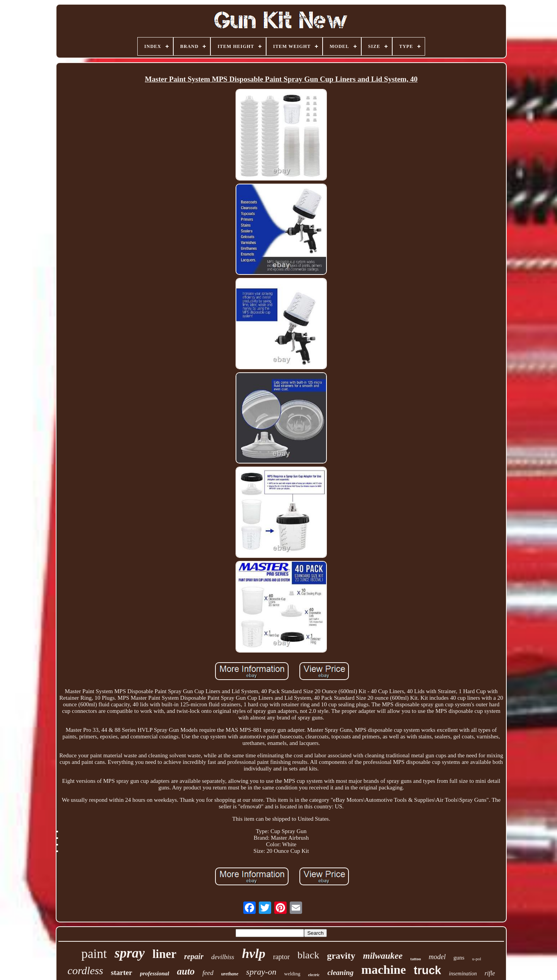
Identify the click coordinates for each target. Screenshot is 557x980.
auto (186, 971)
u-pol (477, 959)
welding (292, 974)
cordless (85, 971)
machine (384, 970)
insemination (463, 974)
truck (428, 970)
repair (194, 956)
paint (94, 954)
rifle (490, 973)
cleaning (340, 972)
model (437, 957)
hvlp (253, 954)
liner (164, 954)
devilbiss (223, 957)
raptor (281, 957)
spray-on (261, 972)
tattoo (416, 959)
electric (314, 975)
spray (130, 953)
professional (155, 973)
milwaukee (383, 956)
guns (459, 958)
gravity (341, 956)
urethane (230, 974)
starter (122, 972)
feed (208, 973)
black (308, 955)
